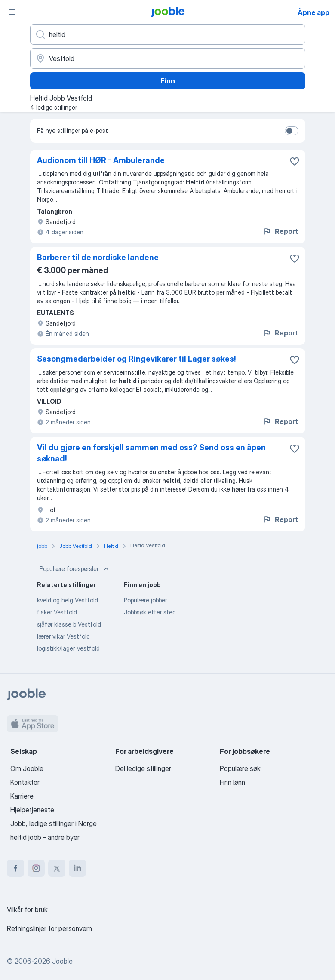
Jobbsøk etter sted (150, 612)
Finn (168, 81)
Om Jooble (27, 768)
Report (280, 231)
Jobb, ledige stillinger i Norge (54, 823)
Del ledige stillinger (143, 768)
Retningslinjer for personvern (49, 928)
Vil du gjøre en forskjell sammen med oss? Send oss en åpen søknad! (151, 453)
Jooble (62, 961)
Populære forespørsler (75, 569)
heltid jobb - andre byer (45, 837)
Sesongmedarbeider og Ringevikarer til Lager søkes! (137, 359)
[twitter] (57, 868)
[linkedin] (77, 868)
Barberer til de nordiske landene (98, 257)
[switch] (292, 131)
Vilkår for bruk (27, 909)
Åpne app (313, 12)
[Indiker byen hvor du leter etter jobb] (168, 58)
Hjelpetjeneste (32, 810)
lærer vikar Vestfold (63, 636)
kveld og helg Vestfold (68, 600)
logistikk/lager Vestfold (68, 648)
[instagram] (36, 868)
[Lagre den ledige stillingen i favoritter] (295, 161)
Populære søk (240, 768)
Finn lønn (232, 782)
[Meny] (12, 12)
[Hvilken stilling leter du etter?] (168, 34)
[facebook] (15, 868)
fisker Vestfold (57, 612)
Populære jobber (145, 600)
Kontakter (25, 782)
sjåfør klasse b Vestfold (69, 624)
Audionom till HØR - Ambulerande (101, 160)
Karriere (22, 796)
